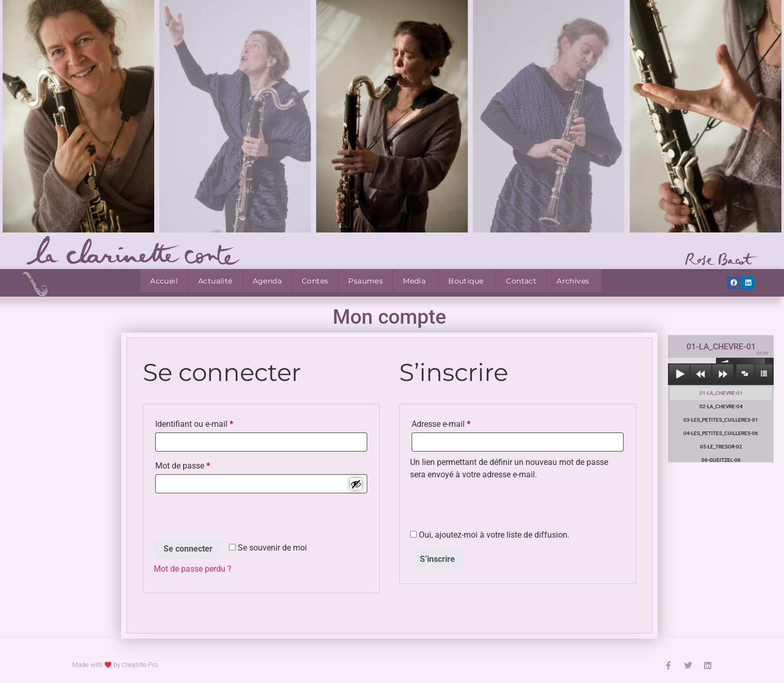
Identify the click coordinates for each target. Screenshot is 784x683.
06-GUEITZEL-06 (721, 460)
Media (414, 281)
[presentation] (232, 518)
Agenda (267, 281)
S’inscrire (437, 559)
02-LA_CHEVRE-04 (721, 406)
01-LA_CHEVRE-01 (721, 393)
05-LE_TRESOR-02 (721, 447)
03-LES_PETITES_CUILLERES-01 (721, 420)
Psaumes (365, 281)
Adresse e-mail (461, 422)
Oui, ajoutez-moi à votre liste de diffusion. (490, 535)
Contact (521, 281)
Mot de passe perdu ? (193, 569)
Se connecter (188, 549)
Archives (573, 281)
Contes (315, 281)
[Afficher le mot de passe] (356, 484)
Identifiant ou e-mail (214, 422)
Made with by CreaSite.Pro (115, 665)
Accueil (164, 281)
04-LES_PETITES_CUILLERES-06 (721, 433)
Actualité (215, 281)
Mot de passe (202, 464)
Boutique (466, 281)
